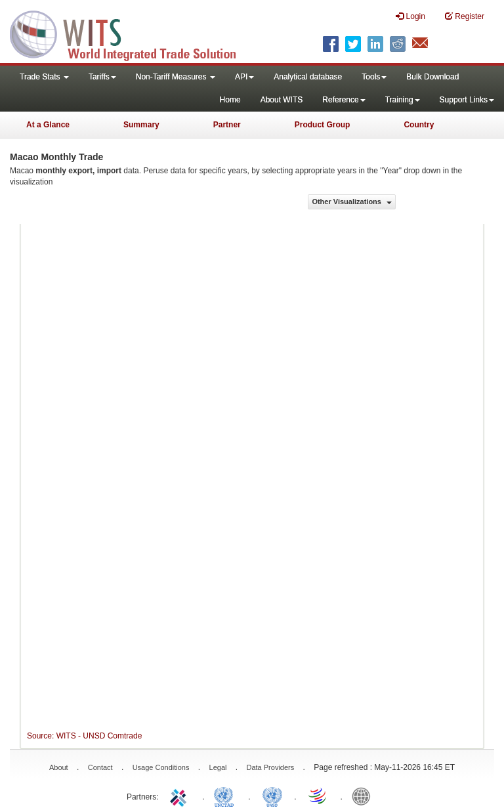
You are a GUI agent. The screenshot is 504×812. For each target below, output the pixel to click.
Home (230, 100)
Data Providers (270, 767)
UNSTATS (272, 796)
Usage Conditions (161, 767)
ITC (180, 796)
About (59, 767)
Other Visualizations (352, 202)
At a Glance (48, 125)
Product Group (323, 125)
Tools (374, 77)
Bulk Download (432, 77)
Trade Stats (44, 77)
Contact (100, 767)
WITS (131, 33)
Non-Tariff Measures (176, 77)
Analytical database (308, 77)
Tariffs (102, 77)
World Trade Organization (318, 796)
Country (419, 125)
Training (403, 100)
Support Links (467, 100)
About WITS (282, 100)
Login (410, 16)
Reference (344, 100)
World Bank (364, 796)
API (244, 77)
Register (465, 16)
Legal (218, 767)
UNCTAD (226, 796)
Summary (141, 125)
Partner (227, 125)
